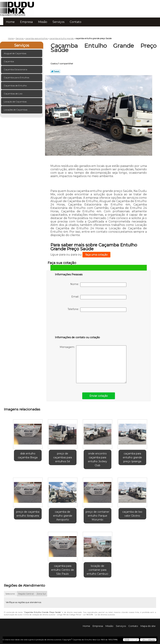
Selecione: (10, 594)
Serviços (58, 22)
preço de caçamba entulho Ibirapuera (28, 514)
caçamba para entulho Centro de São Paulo (63, 570)
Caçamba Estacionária (16, 69)
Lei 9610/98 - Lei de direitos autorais (99, 615)
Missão (43, 22)
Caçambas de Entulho (15, 86)
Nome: (98, 285)
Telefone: (97, 310)
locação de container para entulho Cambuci (97, 570)
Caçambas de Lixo (13, 94)
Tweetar (55, 71)
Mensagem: (93, 364)
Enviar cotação (99, 396)
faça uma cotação (96, 255)
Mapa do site (148, 626)
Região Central (26, 594)
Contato (76, 22)
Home (10, 22)
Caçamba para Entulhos (17, 77)
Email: (99, 297)
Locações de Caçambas (16, 110)
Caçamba (9, 61)
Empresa (26, 22)
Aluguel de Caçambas (15, 53)
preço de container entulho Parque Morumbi (97, 516)
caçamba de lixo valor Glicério (132, 514)
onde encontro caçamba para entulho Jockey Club (98, 459)
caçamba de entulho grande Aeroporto (63, 516)
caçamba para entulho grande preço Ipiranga (132, 457)
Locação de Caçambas (15, 102)
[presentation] (78, 325)
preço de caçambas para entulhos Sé (63, 457)
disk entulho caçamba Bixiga (28, 455)
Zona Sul (41, 594)
